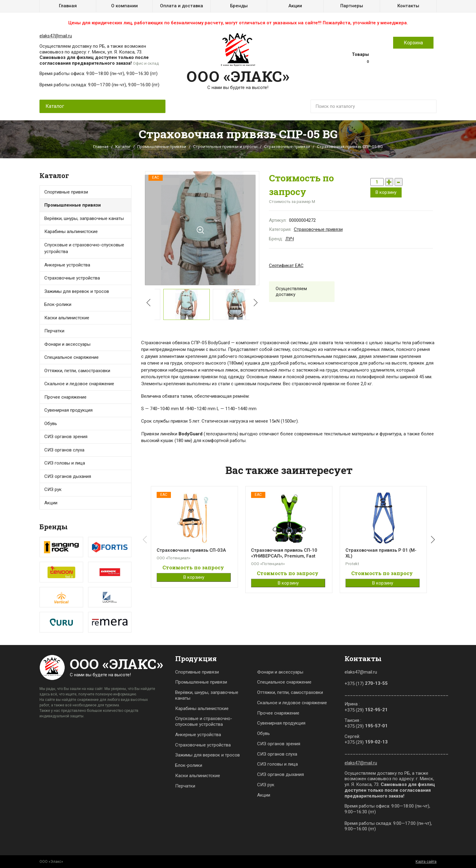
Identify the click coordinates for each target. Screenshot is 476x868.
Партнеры (352, 6)
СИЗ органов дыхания (68, 476)
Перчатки (54, 331)
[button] (254, 302)
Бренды (239, 6)
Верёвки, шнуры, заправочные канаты (207, 695)
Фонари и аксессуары (67, 344)
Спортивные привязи (66, 192)
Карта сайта (426, 862)
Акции (295, 6)
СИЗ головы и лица (65, 463)
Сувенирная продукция (68, 410)
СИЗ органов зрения (66, 437)
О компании (124, 6)
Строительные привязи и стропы (225, 146)
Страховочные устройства (72, 278)
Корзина (413, 43)
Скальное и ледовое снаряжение (79, 384)
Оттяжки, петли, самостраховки (290, 692)
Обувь (51, 424)
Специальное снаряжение (284, 682)
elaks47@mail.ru (56, 36)
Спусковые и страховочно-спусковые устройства (84, 248)
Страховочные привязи (287, 146)
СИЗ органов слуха (64, 450)
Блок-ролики (189, 765)
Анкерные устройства (67, 265)
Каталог (123, 146)
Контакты (408, 6)
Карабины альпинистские (202, 708)
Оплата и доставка (182, 6)
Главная (68, 6)
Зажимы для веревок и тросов (77, 291)
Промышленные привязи (162, 146)
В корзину (386, 192)
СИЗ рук (266, 785)
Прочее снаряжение (65, 397)
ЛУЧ (290, 239)
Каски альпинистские (198, 776)
